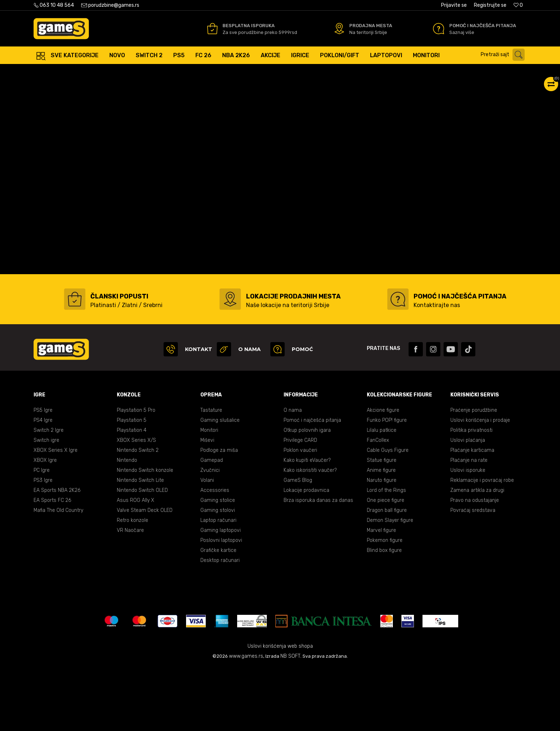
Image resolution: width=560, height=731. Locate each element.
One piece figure (386, 564)
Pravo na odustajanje (475, 564)
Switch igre (46, 504)
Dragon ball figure (387, 574)
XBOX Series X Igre (56, 514)
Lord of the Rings (386, 554)
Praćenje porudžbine (474, 474)
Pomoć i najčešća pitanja (312, 484)
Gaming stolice (218, 564)
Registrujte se (490, 5)
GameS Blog (298, 544)
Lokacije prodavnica (306, 554)
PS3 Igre (43, 544)
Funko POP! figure (387, 484)
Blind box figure (384, 614)
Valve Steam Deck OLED (145, 574)
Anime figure (381, 534)
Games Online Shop (55, 71)
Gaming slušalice (220, 484)
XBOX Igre (45, 524)
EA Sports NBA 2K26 (57, 554)
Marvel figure (381, 594)
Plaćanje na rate (469, 524)
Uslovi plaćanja (468, 504)
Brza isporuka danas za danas (318, 564)
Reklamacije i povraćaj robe (482, 544)
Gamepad (212, 524)
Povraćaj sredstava (473, 574)
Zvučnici (210, 534)
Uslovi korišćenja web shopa (280, 710)
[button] (504, 55)
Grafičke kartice (218, 614)
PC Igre (42, 534)
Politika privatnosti (471, 494)
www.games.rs (246, 720)
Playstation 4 (132, 494)
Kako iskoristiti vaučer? (310, 534)
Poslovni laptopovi (221, 604)
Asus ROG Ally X (136, 564)
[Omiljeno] (518, 5)
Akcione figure (383, 474)
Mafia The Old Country (58, 574)
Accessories (215, 554)
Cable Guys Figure (388, 514)
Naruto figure (382, 544)
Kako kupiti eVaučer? (307, 524)
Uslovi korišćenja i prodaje (480, 484)
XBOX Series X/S (136, 504)
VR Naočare (130, 594)
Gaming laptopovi (221, 594)
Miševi (207, 504)
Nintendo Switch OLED (142, 554)
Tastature (211, 474)
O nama (293, 474)
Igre (113, 71)
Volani (207, 544)
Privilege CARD (300, 504)
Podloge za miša (219, 514)
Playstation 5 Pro (136, 474)
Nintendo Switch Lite (140, 544)
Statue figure (382, 524)
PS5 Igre (43, 474)
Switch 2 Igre (49, 494)
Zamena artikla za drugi (477, 554)
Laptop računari (218, 584)
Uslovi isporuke (468, 534)
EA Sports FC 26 (52, 564)
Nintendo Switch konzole (145, 534)
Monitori (209, 494)
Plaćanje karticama (472, 514)
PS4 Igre (43, 484)
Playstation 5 (132, 484)
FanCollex (378, 504)
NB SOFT (290, 720)
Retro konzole (132, 584)
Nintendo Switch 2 (138, 514)
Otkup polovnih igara (307, 494)
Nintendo (127, 524)
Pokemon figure (385, 604)
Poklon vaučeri (300, 514)
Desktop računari (220, 624)
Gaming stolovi (218, 574)
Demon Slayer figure (390, 584)
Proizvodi (92, 71)
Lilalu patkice (382, 494)
